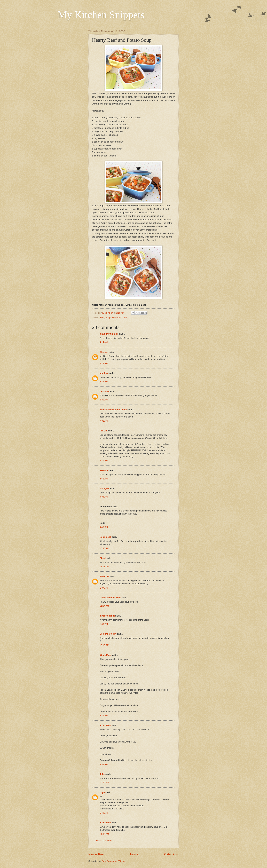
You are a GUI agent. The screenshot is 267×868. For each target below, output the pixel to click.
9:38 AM (104, 764)
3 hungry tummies (109, 334)
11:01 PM (104, 567)
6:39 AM (104, 400)
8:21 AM (104, 460)
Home (134, 854)
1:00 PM (104, 624)
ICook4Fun (105, 655)
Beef (102, 317)
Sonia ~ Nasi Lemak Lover (113, 410)
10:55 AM (104, 782)
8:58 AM (104, 479)
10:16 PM (104, 645)
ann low (104, 373)
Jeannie (104, 470)
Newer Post (96, 854)
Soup (108, 317)
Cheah (103, 558)
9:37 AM (104, 716)
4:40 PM (104, 527)
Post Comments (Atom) (113, 861)
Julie (102, 774)
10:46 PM (104, 548)
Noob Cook (105, 537)
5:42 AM (104, 813)
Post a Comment (104, 841)
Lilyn (102, 792)
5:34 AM (104, 381)
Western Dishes (119, 317)
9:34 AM (104, 497)
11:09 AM (104, 834)
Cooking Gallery (108, 634)
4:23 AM (104, 363)
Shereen (104, 352)
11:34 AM (104, 606)
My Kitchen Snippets (101, 15)
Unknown (105, 391)
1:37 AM (104, 588)
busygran (105, 488)
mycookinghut (107, 616)
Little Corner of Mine (110, 598)
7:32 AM (104, 421)
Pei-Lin (103, 431)
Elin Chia (104, 576)
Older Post (171, 854)
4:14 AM (104, 342)
